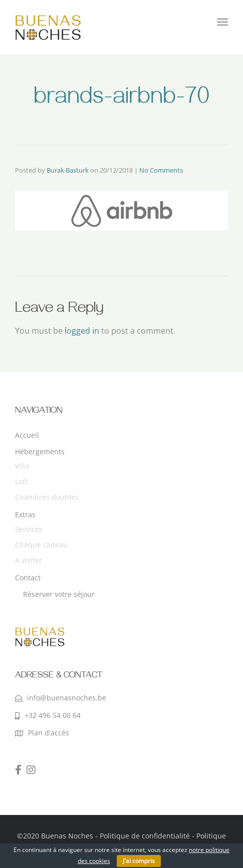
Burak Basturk (68, 170)
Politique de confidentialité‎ (145, 836)
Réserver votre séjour (59, 594)
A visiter (29, 560)
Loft (21, 482)
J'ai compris (139, 861)
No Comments (161, 170)
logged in (82, 331)
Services (29, 529)
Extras (25, 515)
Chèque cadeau (41, 545)
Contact (28, 578)
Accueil (27, 435)
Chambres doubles (47, 497)
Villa (22, 466)
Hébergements (40, 452)
